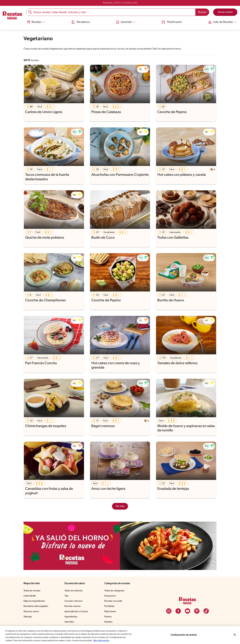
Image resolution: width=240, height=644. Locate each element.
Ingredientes (71, 617)
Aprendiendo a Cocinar (77, 612)
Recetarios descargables (36, 606)
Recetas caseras (74, 606)
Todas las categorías (115, 591)
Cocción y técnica (74, 601)
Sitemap (28, 617)
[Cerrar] (235, 633)
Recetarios (81, 22)
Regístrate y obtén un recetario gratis (120, 3)
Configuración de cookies (184, 633)
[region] (120, 633)
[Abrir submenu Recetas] (37, 22)
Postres (109, 617)
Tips (67, 596)
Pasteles (109, 622)
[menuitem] (37, 23)
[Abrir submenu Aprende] (125, 22)
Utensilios (70, 622)
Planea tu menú (32, 612)
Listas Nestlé (30, 596)
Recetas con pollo (114, 601)
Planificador (170, 22)
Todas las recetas (33, 591)
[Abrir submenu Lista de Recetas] (221, 22)
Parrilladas (110, 606)
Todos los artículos (75, 591)
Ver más (120, 506)
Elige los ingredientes (35, 601)
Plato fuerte (111, 612)
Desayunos (110, 596)
